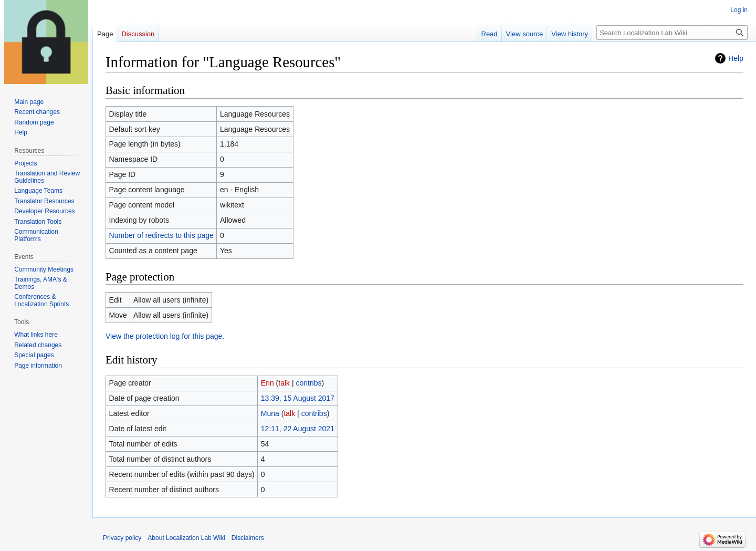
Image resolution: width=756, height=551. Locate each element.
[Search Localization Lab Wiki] (672, 33)
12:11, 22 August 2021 (298, 429)
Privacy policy (122, 538)
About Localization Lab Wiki (186, 538)
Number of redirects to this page (161, 235)
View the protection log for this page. (165, 336)
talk (284, 383)
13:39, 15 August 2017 (298, 398)
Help (736, 58)
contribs (309, 383)
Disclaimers (248, 538)
